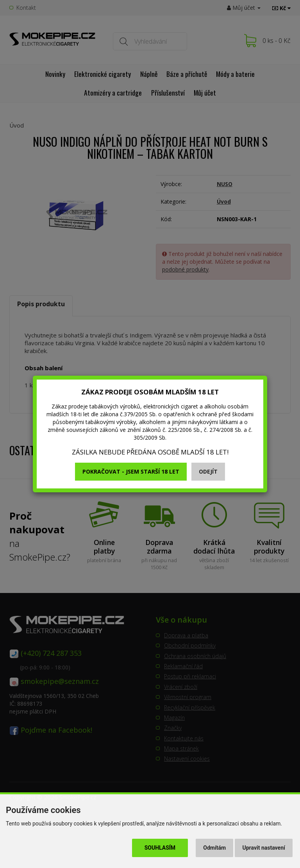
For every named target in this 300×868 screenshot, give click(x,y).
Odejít (208, 471)
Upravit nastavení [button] (264, 848)
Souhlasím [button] (160, 848)
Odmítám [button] (214, 848)
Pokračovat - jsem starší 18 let (131, 471)
